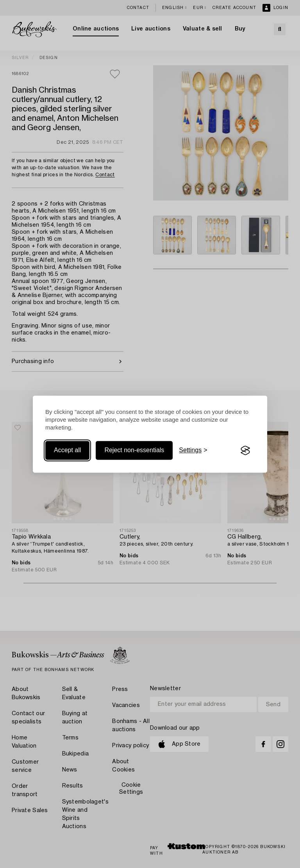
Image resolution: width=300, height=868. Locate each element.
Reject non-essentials (134, 450)
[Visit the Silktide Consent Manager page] (245, 451)
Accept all (67, 450)
